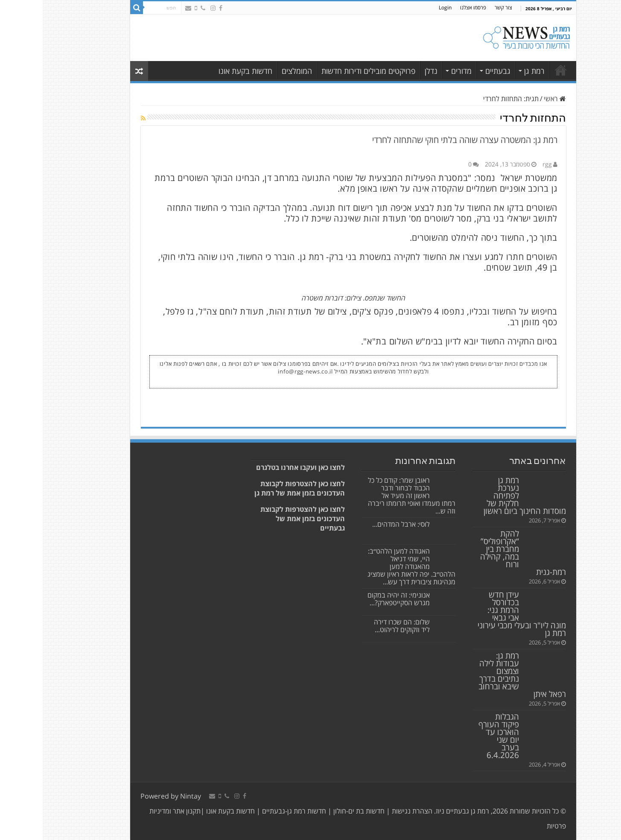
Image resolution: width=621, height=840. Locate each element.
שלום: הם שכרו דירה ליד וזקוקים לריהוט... (359, 626)
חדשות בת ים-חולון (315, 811)
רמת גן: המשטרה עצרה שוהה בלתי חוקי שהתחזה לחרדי (422, 140)
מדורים (419, 71)
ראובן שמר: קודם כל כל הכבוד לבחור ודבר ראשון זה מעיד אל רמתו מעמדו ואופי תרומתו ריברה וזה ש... (369, 496)
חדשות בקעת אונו (203, 71)
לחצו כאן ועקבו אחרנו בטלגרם (258, 467)
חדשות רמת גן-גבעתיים (251, 811)
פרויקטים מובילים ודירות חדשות (326, 71)
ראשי (512, 99)
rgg (504, 164)
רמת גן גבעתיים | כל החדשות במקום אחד (518, 70)
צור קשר (461, 7)
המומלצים (254, 71)
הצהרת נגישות (369, 811)
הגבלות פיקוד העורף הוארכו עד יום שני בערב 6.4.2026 (456, 736)
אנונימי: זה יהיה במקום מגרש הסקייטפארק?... (356, 599)
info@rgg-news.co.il (262, 371)
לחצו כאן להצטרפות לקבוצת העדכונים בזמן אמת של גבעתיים (260, 519)
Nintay (148, 796)
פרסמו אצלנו (430, 7)
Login (402, 7)
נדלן (388, 71)
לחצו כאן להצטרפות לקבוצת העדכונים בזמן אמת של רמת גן (257, 488)
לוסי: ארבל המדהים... (358, 524)
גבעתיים (455, 71)
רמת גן (492, 71)
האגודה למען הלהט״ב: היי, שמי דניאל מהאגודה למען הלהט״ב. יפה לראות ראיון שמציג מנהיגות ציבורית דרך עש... (369, 566)
